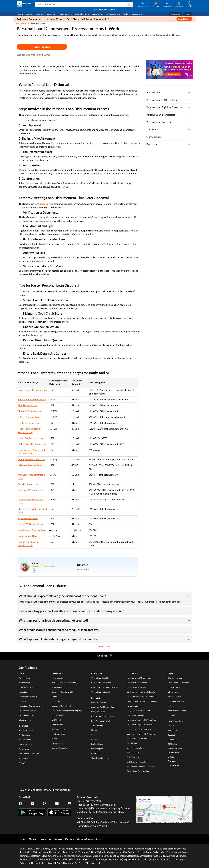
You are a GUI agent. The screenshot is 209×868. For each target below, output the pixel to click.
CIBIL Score (96, 14)
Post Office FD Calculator (138, 738)
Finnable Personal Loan (30, 411)
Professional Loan (26, 687)
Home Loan (23, 692)
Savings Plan (24, 758)
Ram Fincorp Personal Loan (32, 530)
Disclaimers (173, 692)
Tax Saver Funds (58, 729)
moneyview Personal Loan (31, 459)
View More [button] (104, 647)
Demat (55, 697)
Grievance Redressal (176, 701)
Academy (126, 14)
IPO (93, 735)
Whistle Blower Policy (177, 711)
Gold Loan (23, 701)
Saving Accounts (59, 743)
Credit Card (97, 673)
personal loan (47, 204)
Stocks (94, 730)
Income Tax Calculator (136, 715)
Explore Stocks (97, 744)
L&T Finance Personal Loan (32, 444)
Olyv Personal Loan (28, 484)
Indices (94, 739)
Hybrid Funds (58, 724)
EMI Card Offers (98, 712)
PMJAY (22, 763)
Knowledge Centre (111, 14)
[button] (130, 4)
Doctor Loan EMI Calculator (139, 771)
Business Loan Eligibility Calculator (141, 734)
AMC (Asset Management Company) (67, 711)
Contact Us (46, 839)
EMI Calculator (133, 757)
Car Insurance (24, 735)
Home (17, 24)
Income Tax (172, 730)
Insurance (39, 14)
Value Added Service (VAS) (30, 754)
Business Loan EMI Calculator (139, 729)
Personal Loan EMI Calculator (139, 678)
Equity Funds (57, 715)
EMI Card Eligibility (99, 702)
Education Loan (25, 720)
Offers (171, 757)
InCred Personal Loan (29, 417)
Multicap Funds (58, 734)
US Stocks (56, 701)
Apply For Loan (42, 47)
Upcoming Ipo (97, 749)
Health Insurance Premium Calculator (143, 701)
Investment (51, 14)
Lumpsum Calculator (136, 748)
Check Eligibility (184, 19)
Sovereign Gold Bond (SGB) (63, 692)
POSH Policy (173, 715)
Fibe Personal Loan (28, 405)
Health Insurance (26, 730)
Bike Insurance (25, 740)
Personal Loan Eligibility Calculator (141, 720)
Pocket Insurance (26, 749)
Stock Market (65, 14)
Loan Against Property (28, 697)
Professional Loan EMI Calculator (141, 766)
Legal (170, 673)
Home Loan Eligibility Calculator (140, 724)
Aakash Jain (83, 569)
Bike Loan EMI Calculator (137, 687)
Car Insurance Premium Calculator (141, 692)
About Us (33, 839)
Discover (172, 726)
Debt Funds (57, 720)
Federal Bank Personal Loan (32, 399)
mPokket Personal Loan (30, 465)
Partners (70, 839)
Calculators (136, 14)
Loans (19, 14)
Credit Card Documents (101, 683)
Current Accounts (59, 748)
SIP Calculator (133, 743)
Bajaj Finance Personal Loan (32, 390)
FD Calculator (133, 706)
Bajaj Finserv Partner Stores (103, 716)
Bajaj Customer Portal (101, 721)
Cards (28, 14)
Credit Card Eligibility (100, 678)
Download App (175, 748)
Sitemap (172, 761)
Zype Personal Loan (28, 518)
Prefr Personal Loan (28, 536)
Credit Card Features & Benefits (104, 687)
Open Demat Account (100, 758)
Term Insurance (25, 744)
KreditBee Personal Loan (31, 438)
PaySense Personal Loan (30, 490)
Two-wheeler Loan (26, 715)
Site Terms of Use (175, 678)
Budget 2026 (173, 740)
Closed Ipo (96, 753)
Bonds (54, 738)
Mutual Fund (57, 687)
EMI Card (96, 698)
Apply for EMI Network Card (103, 707)
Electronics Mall (81, 14)
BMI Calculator (133, 752)
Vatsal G (37, 563)
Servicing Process (175, 697)
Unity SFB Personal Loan (31, 524)
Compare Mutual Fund (61, 706)
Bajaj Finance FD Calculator (138, 711)
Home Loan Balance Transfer (31, 706)
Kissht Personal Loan (29, 423)
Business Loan (24, 683)
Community (173, 752)
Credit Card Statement (101, 692)
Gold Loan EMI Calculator (138, 762)
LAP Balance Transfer (28, 711)
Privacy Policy (174, 687)
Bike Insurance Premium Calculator (142, 697)
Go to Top (102, 656)
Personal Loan (25, 24)
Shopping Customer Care (89, 839)
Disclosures (173, 765)
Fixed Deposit (58, 678)
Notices (171, 706)
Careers (58, 839)
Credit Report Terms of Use (179, 683)
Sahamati (172, 735)
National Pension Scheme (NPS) (65, 683)
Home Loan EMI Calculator (138, 683)
